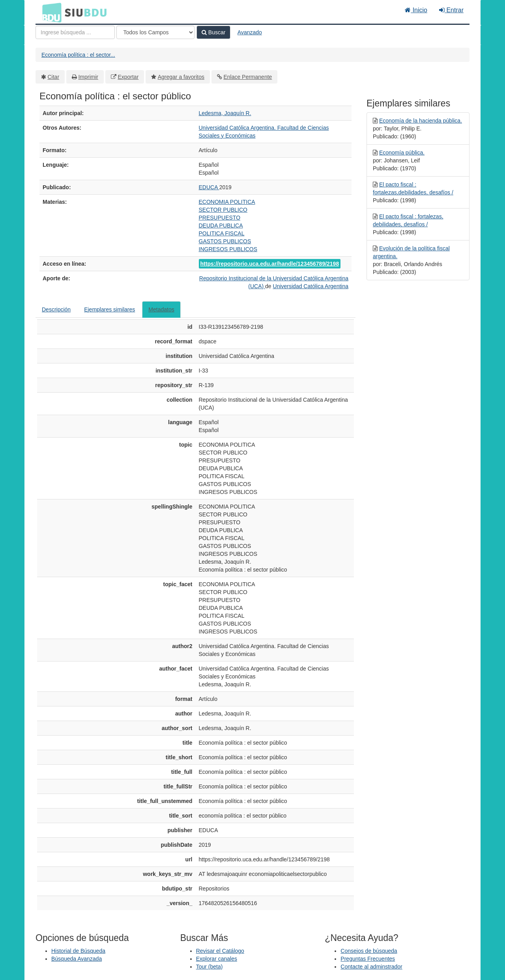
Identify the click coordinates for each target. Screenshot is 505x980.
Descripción (56, 309)
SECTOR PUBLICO (223, 210)
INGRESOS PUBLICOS (228, 249)
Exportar (128, 77)
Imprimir (88, 77)
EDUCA (209, 187)
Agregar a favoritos (181, 77)
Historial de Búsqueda (78, 951)
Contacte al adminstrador (371, 967)
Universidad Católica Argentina (311, 286)
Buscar (213, 32)
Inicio (416, 10)
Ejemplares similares (109, 309)
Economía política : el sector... (78, 55)
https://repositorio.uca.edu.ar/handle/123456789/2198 (270, 264)
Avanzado (250, 32)
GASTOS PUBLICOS (225, 241)
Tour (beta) (209, 967)
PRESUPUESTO (220, 218)
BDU (50, 12)
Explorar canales (217, 959)
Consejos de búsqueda (369, 951)
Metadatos (161, 309)
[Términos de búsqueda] (75, 32)
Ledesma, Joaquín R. (225, 113)
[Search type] (155, 32)
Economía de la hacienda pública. (421, 121)
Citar (54, 77)
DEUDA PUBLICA (221, 225)
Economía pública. (402, 153)
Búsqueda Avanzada (77, 959)
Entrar (451, 10)
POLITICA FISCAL (222, 233)
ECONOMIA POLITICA (227, 202)
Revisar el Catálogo (220, 951)
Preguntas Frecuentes (368, 959)
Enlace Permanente (248, 77)
